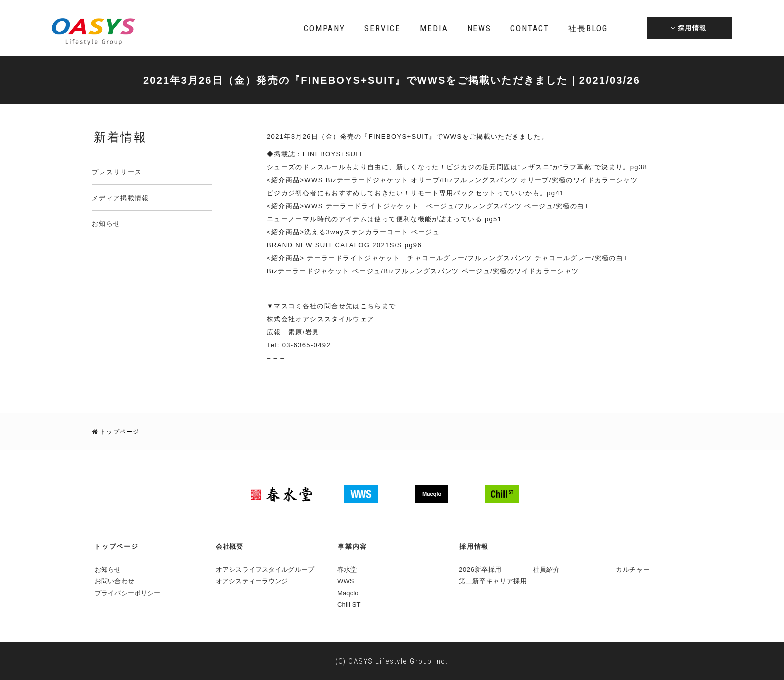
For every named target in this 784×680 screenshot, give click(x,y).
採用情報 (474, 547)
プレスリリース (117, 172)
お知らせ (106, 224)
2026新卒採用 (480, 570)
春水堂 (347, 570)
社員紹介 (547, 570)
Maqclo (348, 593)
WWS (346, 581)
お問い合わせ (115, 581)
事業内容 (353, 547)
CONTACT (530, 28)
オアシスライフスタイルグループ (265, 570)
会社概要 (229, 547)
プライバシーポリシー (128, 593)
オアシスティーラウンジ (252, 581)
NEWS (479, 28)
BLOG (588, 28)
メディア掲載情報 (120, 198)
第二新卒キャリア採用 (493, 581)
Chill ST (349, 605)
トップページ (116, 432)
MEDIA (434, 28)
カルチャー (633, 570)
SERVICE (383, 28)
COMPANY (325, 28)
